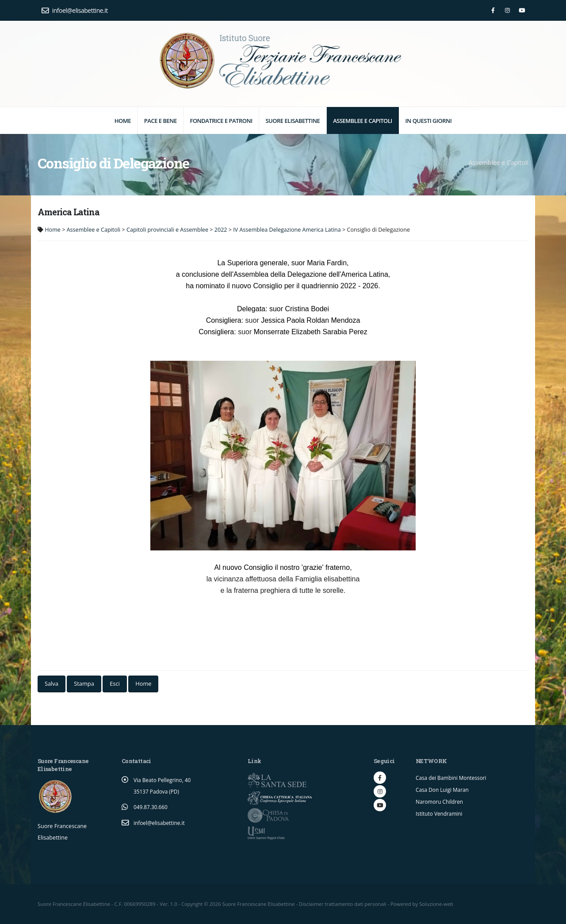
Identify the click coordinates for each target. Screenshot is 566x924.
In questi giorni (429, 121)
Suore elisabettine (293, 121)
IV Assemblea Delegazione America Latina (287, 230)
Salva (52, 683)
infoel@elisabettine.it (75, 10)
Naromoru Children (441, 800)
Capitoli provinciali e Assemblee (167, 230)
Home (123, 121)
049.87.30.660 (152, 807)
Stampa (84, 683)
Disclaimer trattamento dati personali (344, 904)
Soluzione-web (438, 904)
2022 (221, 230)
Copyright (193, 904)
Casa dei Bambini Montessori (453, 777)
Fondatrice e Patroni (221, 121)
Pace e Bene (161, 121)
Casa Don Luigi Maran (444, 789)
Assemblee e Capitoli (363, 121)
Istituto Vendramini (441, 812)
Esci (115, 683)
